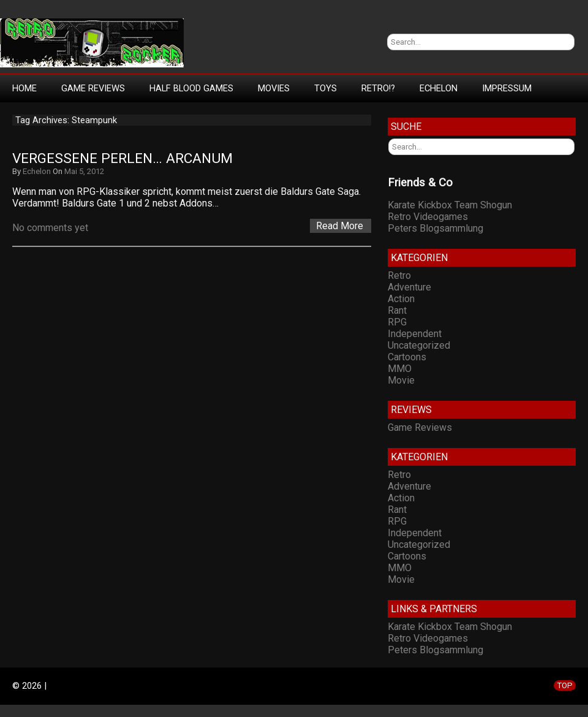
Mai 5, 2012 (84, 171)
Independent (415, 334)
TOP (565, 685)
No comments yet (50, 228)
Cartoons (407, 357)
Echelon (439, 88)
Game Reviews (93, 88)
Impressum (507, 88)
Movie (401, 380)
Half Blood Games (191, 88)
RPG (397, 322)
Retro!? (378, 88)
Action (401, 299)
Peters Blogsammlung (435, 228)
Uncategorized (419, 345)
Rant (397, 310)
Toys (326, 88)
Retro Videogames (428, 217)
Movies (274, 88)
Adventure (409, 287)
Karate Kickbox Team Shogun (450, 205)
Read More (340, 226)
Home (24, 88)
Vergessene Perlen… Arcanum (123, 158)
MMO (400, 369)
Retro (399, 275)
